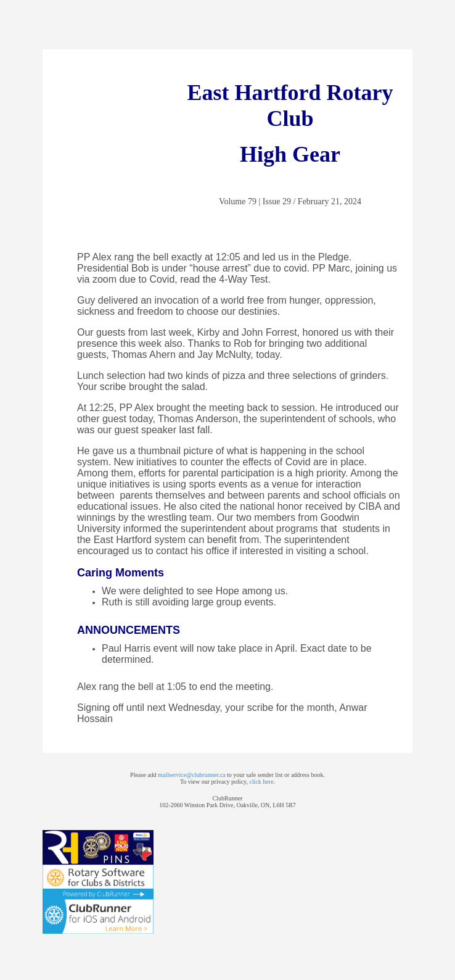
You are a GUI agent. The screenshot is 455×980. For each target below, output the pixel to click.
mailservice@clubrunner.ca (191, 775)
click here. (262, 782)
